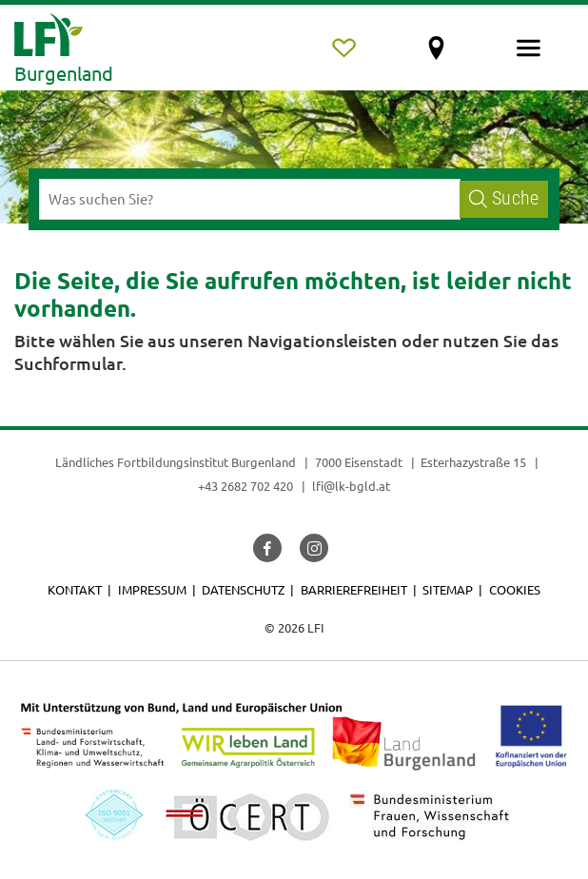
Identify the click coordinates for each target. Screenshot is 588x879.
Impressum (152, 589)
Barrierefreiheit (354, 589)
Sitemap (448, 589)
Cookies (515, 589)
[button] (267, 548)
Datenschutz (243, 589)
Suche (504, 198)
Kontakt (75, 589)
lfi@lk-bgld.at (351, 486)
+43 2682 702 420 (245, 486)
